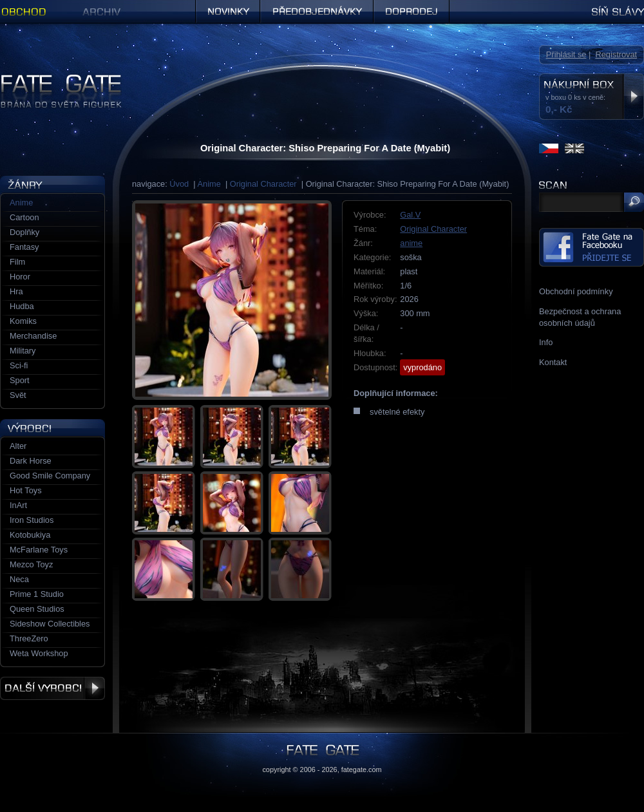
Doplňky (24, 232)
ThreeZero (29, 638)
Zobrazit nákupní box (633, 97)
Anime (209, 184)
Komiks (23, 321)
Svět (18, 395)
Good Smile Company (50, 476)
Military (23, 351)
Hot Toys (26, 490)
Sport (20, 380)
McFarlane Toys (39, 550)
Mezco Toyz (31, 564)
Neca (19, 579)
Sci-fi (19, 365)
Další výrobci (52, 688)
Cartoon (24, 217)
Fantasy (24, 247)
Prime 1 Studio (37, 594)
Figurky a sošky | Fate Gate (50, 79)
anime (411, 243)
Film (17, 262)
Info (546, 342)
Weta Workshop (39, 653)
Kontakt (553, 362)
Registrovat (616, 54)
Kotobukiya (30, 535)
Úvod (179, 184)
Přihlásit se (566, 54)
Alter (18, 446)
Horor (20, 277)
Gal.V (410, 215)
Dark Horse (31, 461)
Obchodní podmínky (576, 291)
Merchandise (33, 336)
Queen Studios (37, 609)
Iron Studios (32, 520)
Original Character (263, 184)
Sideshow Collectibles (50, 624)
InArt (18, 505)
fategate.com (362, 770)
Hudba (22, 306)
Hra (16, 291)
